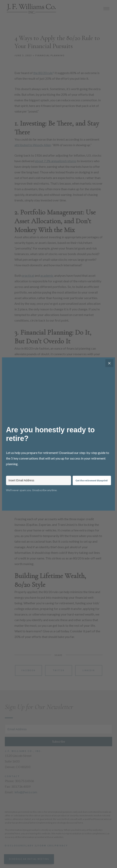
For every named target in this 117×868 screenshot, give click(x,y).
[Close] (109, 363)
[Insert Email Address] (39, 480)
